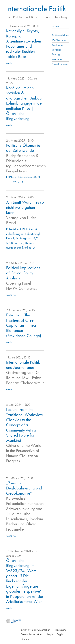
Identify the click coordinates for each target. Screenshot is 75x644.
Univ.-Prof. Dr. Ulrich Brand (22, 17)
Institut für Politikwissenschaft (35, 630)
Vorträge (57, 50)
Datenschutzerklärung (32, 634)
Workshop (57, 59)
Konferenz (57, 45)
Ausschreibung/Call (63, 64)
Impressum (60, 630)
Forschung (61, 17)
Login (50, 634)
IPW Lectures (59, 40)
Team (47, 17)
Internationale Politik (36, 8)
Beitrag (56, 54)
